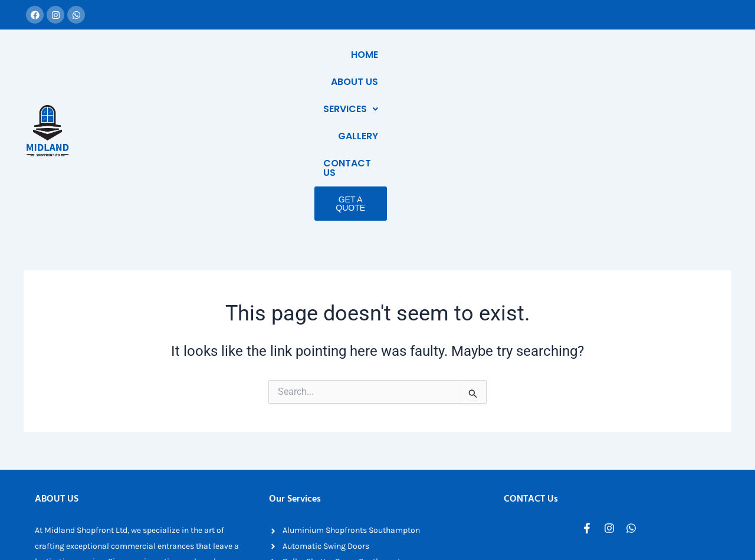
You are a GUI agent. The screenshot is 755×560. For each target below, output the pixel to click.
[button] (529, 55)
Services (529, 55)
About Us (460, 55)
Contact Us (663, 55)
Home (405, 55)
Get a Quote (667, 81)
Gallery (594, 55)
